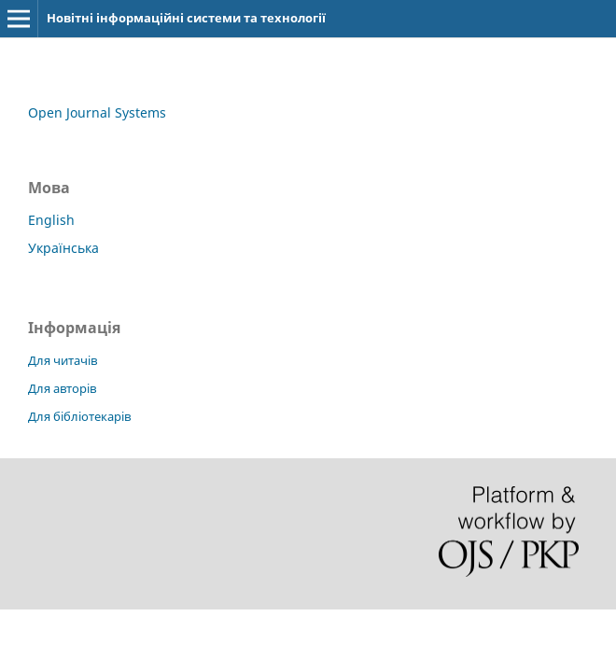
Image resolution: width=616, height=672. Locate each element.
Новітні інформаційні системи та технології (186, 18)
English (51, 220)
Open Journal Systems (97, 112)
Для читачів (63, 360)
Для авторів (62, 388)
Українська (63, 248)
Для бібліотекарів (79, 416)
